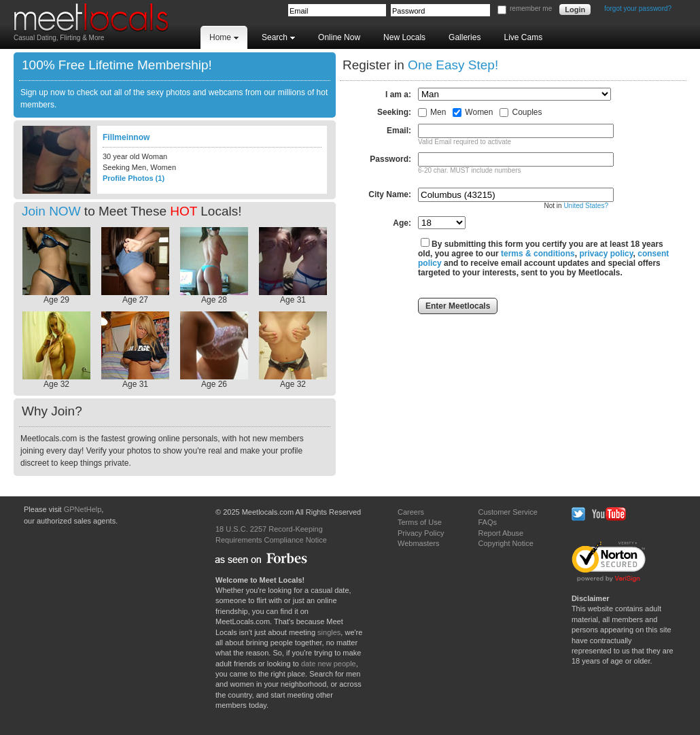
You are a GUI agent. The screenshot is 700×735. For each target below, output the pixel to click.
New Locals (404, 37)
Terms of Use (420, 522)
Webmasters (419, 543)
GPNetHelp (83, 509)
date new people (329, 664)
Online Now (339, 37)
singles (329, 632)
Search (278, 37)
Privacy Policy (421, 533)
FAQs (487, 522)
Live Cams (523, 37)
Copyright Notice (505, 543)
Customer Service (507, 512)
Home (224, 37)
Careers (411, 512)
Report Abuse (501, 533)
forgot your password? (638, 8)
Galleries (465, 37)
